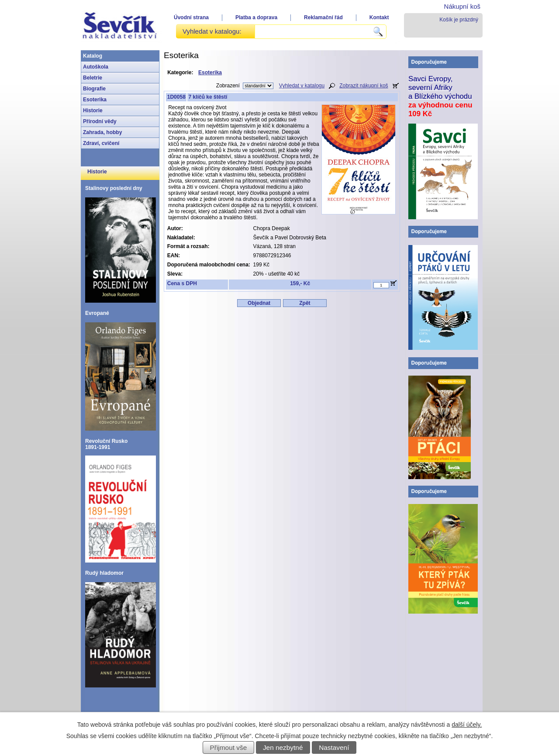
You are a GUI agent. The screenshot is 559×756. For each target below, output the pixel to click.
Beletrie (93, 78)
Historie (93, 110)
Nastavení (334, 747)
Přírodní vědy (100, 121)
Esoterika (95, 100)
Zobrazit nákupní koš (364, 86)
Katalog (93, 56)
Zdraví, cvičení (101, 143)
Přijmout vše (229, 747)
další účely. (467, 725)
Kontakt (379, 17)
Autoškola (96, 67)
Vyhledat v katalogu (302, 86)
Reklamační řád (323, 17)
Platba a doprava (256, 17)
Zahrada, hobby (102, 132)
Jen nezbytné (283, 747)
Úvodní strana (191, 17)
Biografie (94, 89)
